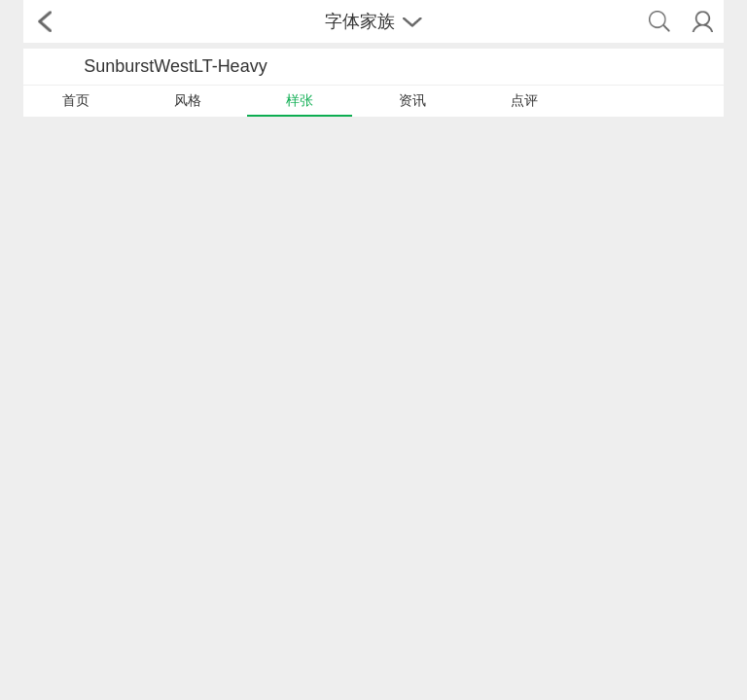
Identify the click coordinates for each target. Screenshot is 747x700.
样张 (300, 100)
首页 (76, 100)
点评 (524, 100)
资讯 (412, 100)
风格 (188, 100)
